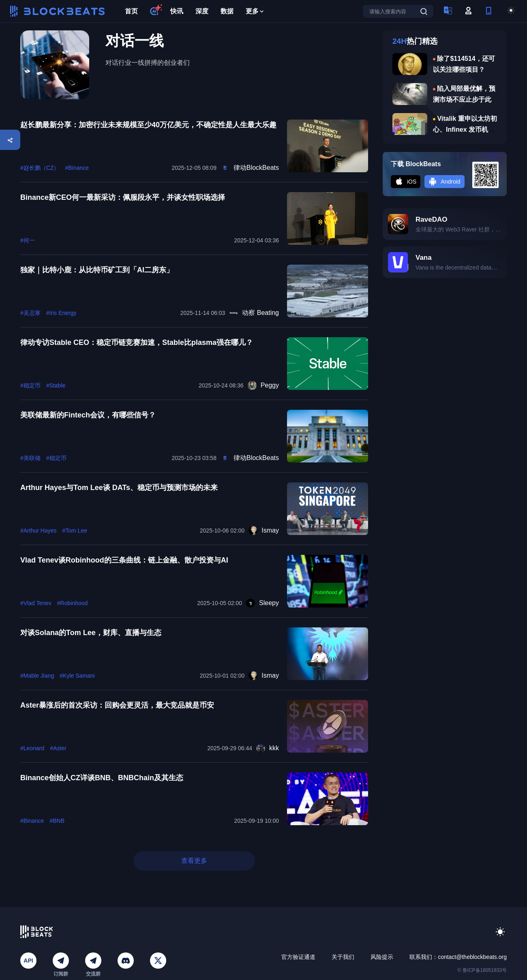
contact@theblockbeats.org (472, 957)
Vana (424, 258)
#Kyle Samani (77, 676)
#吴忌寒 (30, 313)
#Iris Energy (61, 313)
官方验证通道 (298, 957)
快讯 (177, 11)
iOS (406, 182)
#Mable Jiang (37, 676)
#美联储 (30, 458)
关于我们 (343, 957)
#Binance (77, 168)
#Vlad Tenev (36, 603)
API (28, 961)
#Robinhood (73, 603)
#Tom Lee (74, 531)
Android (444, 182)
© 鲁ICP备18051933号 (482, 970)
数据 (227, 11)
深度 (202, 11)
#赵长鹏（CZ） (40, 168)
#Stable (56, 385)
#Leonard (32, 748)
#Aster (58, 748)
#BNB (57, 821)
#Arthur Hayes (38, 531)
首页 (131, 11)
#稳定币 (30, 385)
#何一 (28, 240)
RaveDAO (431, 219)
